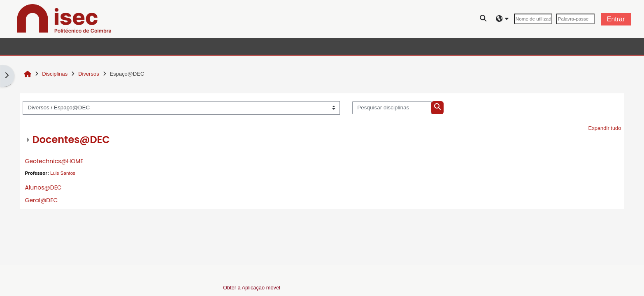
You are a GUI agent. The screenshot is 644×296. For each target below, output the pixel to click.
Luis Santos (63, 173)
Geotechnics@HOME (54, 161)
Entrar (616, 19)
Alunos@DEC (43, 187)
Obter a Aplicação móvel (252, 288)
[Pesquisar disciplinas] (392, 108)
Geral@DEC (41, 200)
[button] (484, 19)
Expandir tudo (605, 128)
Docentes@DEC (71, 140)
